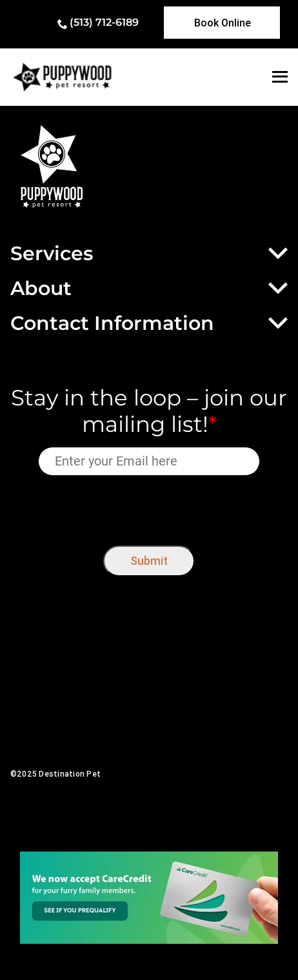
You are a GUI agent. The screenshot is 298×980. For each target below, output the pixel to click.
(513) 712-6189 (104, 22)
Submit (149, 561)
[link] (222, 23)
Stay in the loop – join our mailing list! (149, 411)
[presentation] (149, 508)
